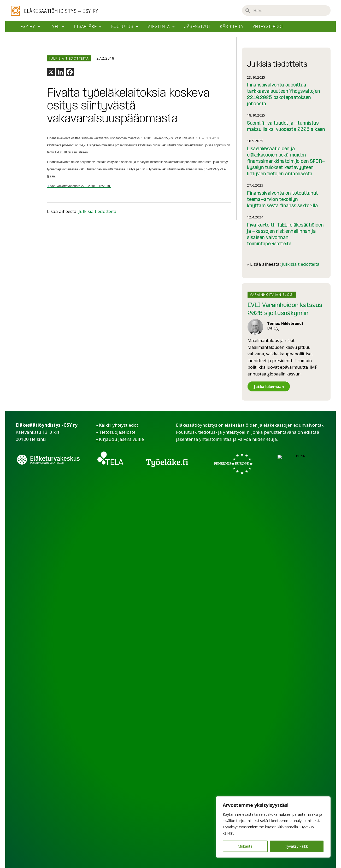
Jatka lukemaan (269, 386)
